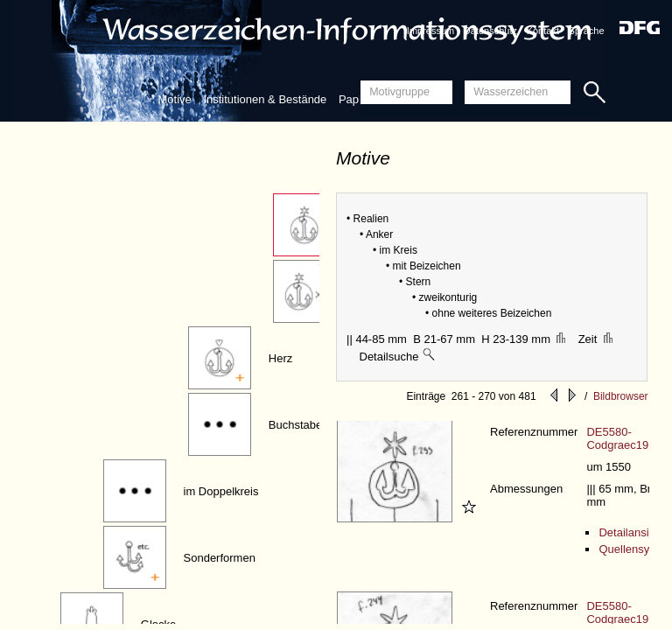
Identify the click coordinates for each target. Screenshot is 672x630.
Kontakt (543, 31)
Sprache (587, 31)
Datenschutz (490, 31)
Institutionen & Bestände (265, 99)
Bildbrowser (621, 396)
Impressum (430, 31)
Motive (174, 99)
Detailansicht (631, 532)
